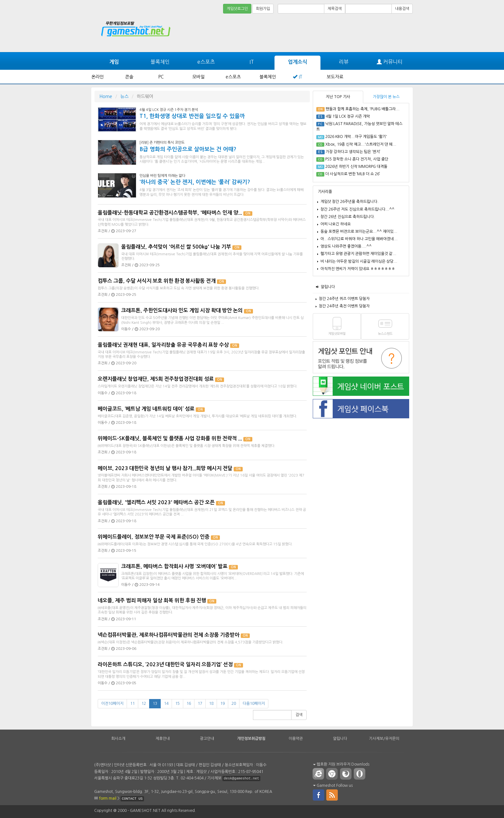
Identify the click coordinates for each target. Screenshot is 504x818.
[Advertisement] (389, 33)
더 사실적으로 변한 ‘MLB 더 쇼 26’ (353, 174)
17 (200, 704)
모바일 (198, 77)
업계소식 (298, 62)
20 (234, 704)
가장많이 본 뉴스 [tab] (386, 97)
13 (155, 704)
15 (177, 704)
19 (222, 704)
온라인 (98, 77)
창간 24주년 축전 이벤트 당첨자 (344, 306)
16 (189, 704)
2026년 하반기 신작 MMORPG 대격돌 (356, 167)
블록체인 (160, 62)
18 (211, 704)
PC (161, 77)
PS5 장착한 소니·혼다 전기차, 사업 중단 (357, 159)
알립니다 (328, 287)
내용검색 (402, 9)
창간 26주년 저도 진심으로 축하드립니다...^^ (357, 209)
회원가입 (263, 9)
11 (132, 704)
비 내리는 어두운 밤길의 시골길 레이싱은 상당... (359, 261)
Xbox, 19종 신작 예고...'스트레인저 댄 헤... (361, 144)
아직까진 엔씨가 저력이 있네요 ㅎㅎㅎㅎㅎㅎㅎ (358, 269)
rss (332, 795)
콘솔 (129, 77)
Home (106, 96)
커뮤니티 (390, 62)
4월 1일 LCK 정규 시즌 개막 (348, 116)
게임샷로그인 (237, 9)
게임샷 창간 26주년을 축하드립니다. (350, 202)
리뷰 (344, 62)
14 (166, 704)
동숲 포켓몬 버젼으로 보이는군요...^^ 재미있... (359, 232)
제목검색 (335, 9)
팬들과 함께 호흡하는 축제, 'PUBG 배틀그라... (363, 109)
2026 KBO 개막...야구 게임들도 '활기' (356, 137)
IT (252, 62)
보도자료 (335, 77)
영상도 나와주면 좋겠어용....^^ (346, 246)
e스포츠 (206, 62)
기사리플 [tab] (325, 192)
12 (144, 704)
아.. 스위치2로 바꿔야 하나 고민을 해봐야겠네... (359, 239)
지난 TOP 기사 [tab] (338, 97)
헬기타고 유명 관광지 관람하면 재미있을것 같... (358, 254)
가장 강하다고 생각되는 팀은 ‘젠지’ (353, 152)
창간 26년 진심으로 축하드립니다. (348, 217)
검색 (299, 715)
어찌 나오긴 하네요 (336, 224)
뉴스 (124, 96)
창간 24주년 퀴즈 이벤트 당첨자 (344, 299)
